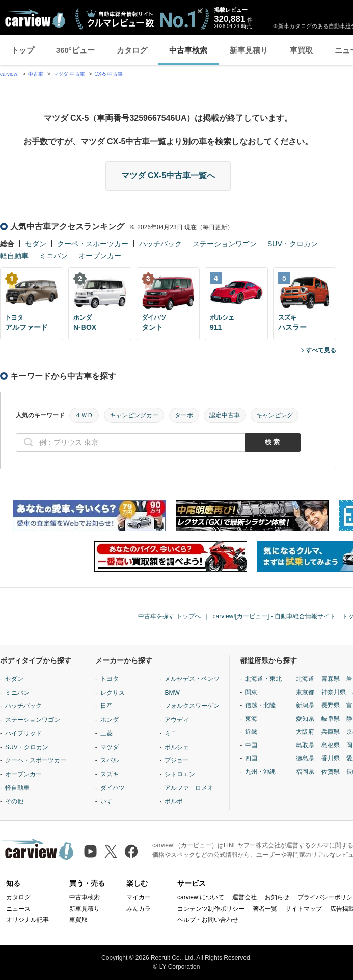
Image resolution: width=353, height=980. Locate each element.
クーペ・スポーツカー (93, 244)
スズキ (110, 774)
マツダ (110, 747)
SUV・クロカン (293, 244)
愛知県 (305, 719)
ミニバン (53, 256)
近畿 (251, 732)
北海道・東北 (263, 679)
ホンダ (110, 720)
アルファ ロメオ (189, 788)
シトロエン (180, 774)
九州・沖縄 (260, 772)
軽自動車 (14, 256)
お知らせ (277, 897)
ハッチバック (160, 244)
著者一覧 (265, 909)
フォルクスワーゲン (192, 706)
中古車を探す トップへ (169, 616)
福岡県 (305, 772)
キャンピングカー (134, 415)
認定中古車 (225, 415)
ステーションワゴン (225, 244)
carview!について (201, 897)
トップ (23, 50)
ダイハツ (113, 788)
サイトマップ (304, 909)
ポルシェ (177, 747)
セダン (36, 244)
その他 (14, 801)
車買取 (301, 50)
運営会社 (245, 897)
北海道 (305, 679)
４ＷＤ (84, 415)
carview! (9, 74)
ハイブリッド (23, 733)
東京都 (305, 692)
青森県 (331, 679)
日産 (106, 706)
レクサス (113, 693)
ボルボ (174, 801)
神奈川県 (334, 692)
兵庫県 (331, 732)
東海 (251, 719)
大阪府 (305, 732)
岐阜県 (331, 719)
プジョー (177, 760)
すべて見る (321, 350)
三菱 (106, 733)
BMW (172, 693)
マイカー (139, 897)
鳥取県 (305, 745)
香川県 (331, 758)
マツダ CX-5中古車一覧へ (168, 176)
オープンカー (100, 256)
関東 (251, 692)
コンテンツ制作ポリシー (211, 909)
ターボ (184, 415)
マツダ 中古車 (69, 74)
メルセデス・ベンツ (192, 679)
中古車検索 (188, 50)
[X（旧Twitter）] (111, 851)
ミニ (171, 733)
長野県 (331, 705)
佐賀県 (331, 772)
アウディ (177, 720)
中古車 (36, 74)
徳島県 (305, 758)
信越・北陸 (260, 705)
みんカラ (139, 909)
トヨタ (110, 679)
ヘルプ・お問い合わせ (208, 920)
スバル (110, 760)
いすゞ (110, 801)
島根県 (331, 745)
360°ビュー (75, 50)
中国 (251, 745)
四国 (251, 758)
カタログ (132, 50)
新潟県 (305, 705)
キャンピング (275, 415)
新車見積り (249, 50)
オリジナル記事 (28, 920)
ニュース (18, 909)
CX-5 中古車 (108, 74)
